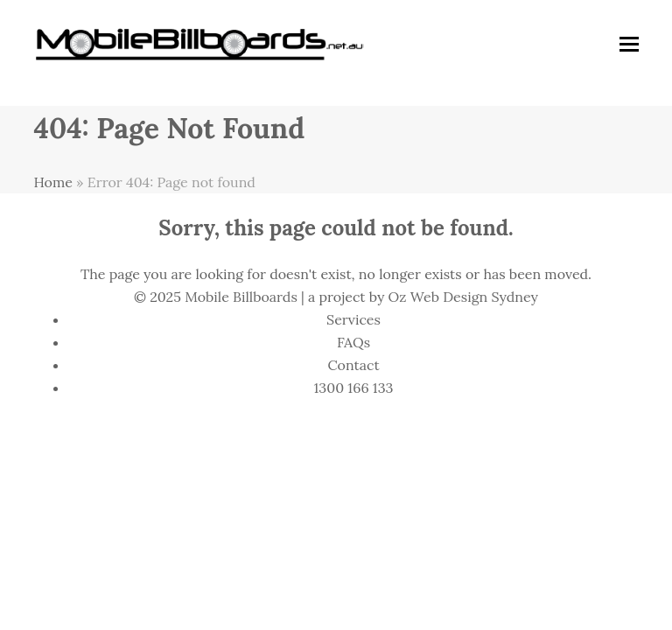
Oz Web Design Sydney (463, 297)
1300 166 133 (354, 388)
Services (353, 319)
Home (52, 182)
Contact (353, 365)
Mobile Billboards (241, 297)
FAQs (353, 342)
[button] (629, 44)
